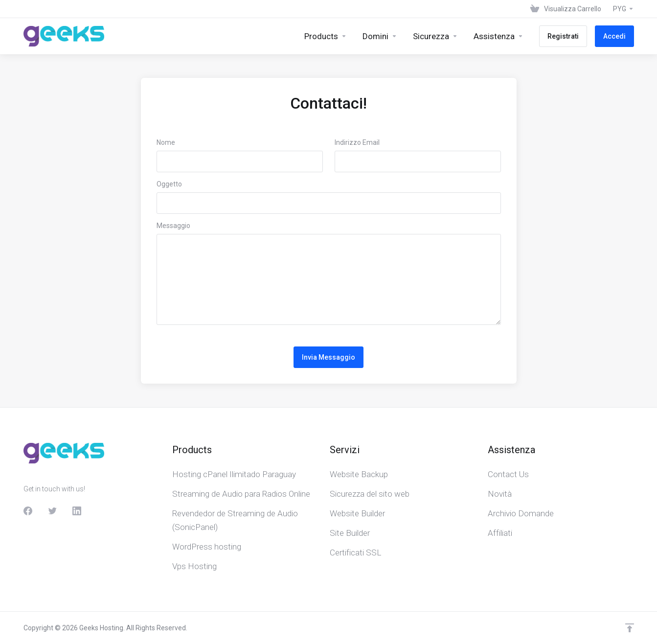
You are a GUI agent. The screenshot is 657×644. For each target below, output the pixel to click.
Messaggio (173, 226)
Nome (166, 142)
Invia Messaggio (328, 357)
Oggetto (169, 184)
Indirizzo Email (357, 142)
